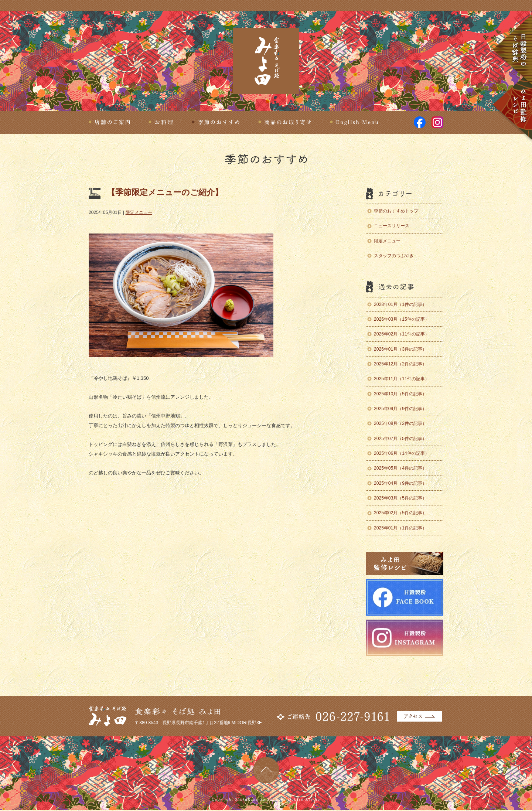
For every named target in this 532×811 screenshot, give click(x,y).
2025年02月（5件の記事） (400, 513)
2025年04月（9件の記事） (400, 483)
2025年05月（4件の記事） (400, 468)
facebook (420, 122)
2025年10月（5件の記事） (400, 394)
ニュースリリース (392, 226)
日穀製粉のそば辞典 (512, 50)
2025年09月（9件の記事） (400, 409)
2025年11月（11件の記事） (402, 379)
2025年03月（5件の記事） (400, 498)
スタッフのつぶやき (394, 256)
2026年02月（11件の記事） (402, 334)
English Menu (354, 122)
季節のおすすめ (216, 122)
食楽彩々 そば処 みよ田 (266, 61)
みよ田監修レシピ (512, 106)
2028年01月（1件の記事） (400, 304)
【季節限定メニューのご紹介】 (165, 192)
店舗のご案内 (109, 122)
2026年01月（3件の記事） (400, 349)
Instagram (437, 122)
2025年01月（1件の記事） (400, 528)
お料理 (161, 122)
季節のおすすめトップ (396, 211)
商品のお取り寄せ (285, 122)
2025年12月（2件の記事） (400, 364)
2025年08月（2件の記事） (400, 423)
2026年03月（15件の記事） (402, 319)
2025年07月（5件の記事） (400, 439)
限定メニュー (139, 212)
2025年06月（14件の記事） (402, 453)
